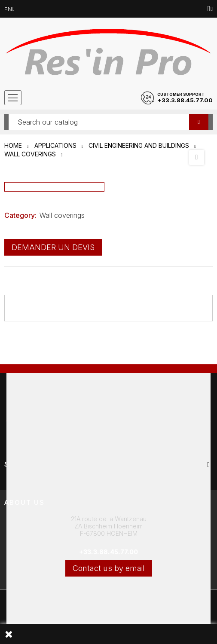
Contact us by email (109, 568)
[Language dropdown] (9, 9)
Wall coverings (62, 215)
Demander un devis (53, 247)
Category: (20, 215)
